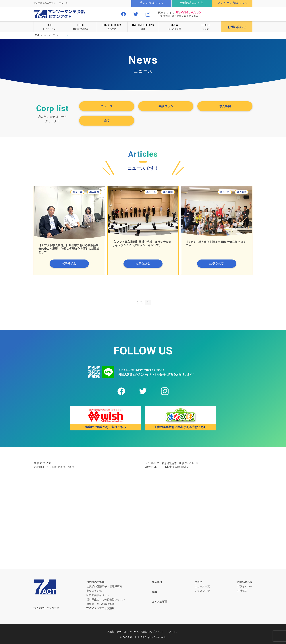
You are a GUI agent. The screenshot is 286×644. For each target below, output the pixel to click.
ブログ (206, 27)
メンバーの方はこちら (232, 3)
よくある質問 (174, 27)
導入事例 (112, 27)
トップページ (49, 27)
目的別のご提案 (80, 27)
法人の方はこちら (151, 3)
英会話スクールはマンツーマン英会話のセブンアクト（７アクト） (143, 632)
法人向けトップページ (46, 608)
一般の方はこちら (192, 3)
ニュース (107, 106)
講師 (143, 27)
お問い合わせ (245, 582)
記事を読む (69, 263)
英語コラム (166, 106)
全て (107, 121)
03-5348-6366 (188, 12)
